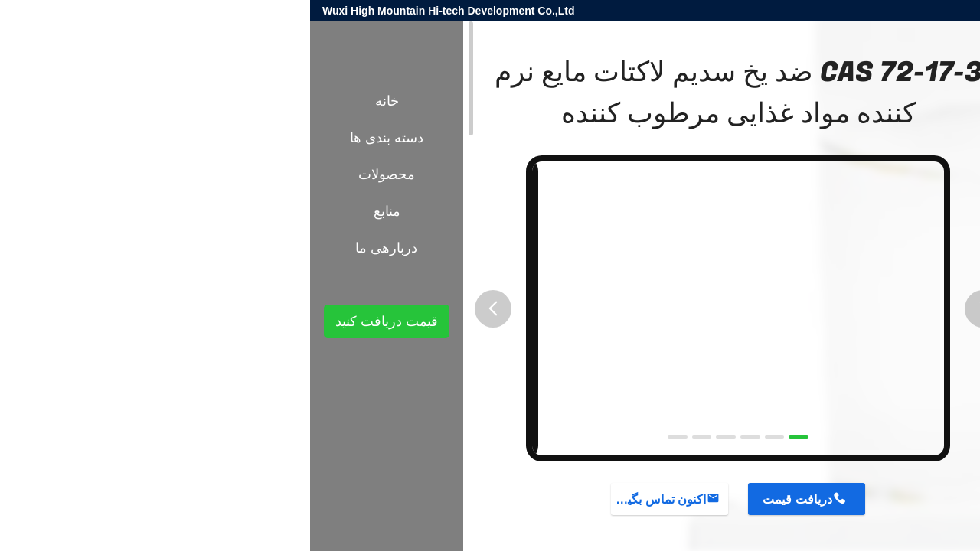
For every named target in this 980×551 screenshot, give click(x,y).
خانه (77, 101)
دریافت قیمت (487, 499)
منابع (77, 211)
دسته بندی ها (77, 138)
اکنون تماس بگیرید (349, 499)
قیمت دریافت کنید (77, 321)
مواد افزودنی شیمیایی (815, 266)
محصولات (895, 266)
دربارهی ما (76, 248)
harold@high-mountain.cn (785, 11)
